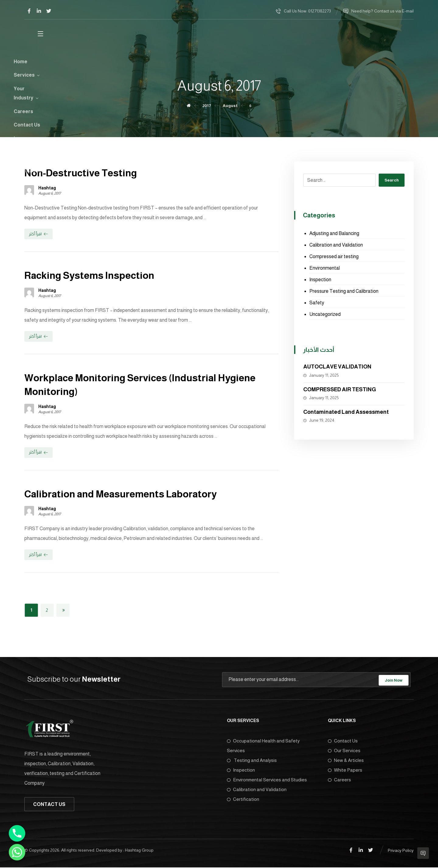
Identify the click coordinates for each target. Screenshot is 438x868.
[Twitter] (49, 11)
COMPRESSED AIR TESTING (340, 390)
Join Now (394, 680)
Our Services (344, 751)
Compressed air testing (334, 257)
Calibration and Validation (336, 245)
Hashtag (47, 188)
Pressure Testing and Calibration (344, 291)
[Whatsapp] (17, 852)
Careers (339, 780)
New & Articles (346, 761)
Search (391, 181)
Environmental (325, 268)
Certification (243, 799)
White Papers (345, 770)
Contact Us (343, 741)
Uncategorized (325, 315)
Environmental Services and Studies (267, 780)
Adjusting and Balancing (334, 234)
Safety (317, 303)
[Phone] (17, 833)
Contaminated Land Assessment (346, 412)
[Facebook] (29, 11)
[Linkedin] (39, 11)
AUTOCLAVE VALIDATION (337, 367)
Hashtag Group (139, 851)
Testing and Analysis (252, 761)
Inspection (320, 280)
